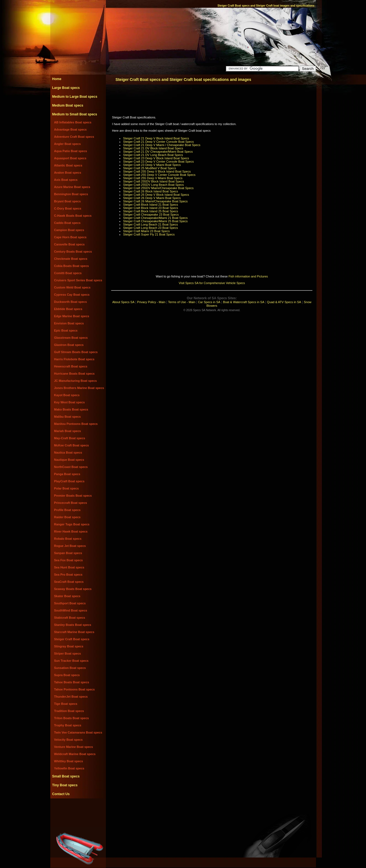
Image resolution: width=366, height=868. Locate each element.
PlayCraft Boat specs (69, 481)
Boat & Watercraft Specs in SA (244, 302)
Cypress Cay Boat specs (72, 295)
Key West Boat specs (70, 402)
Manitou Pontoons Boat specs (76, 424)
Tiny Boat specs (65, 785)
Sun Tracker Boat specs (71, 661)
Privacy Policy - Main (151, 302)
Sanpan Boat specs (68, 553)
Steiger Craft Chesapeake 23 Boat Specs (151, 215)
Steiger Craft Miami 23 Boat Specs (146, 231)
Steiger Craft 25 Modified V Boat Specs (149, 168)
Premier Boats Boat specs (73, 496)
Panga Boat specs (67, 474)
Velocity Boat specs (68, 740)
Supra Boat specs (67, 675)
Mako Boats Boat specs (71, 409)
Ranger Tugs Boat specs (72, 524)
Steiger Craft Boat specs (72, 639)
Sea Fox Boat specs (69, 560)
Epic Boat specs (66, 330)
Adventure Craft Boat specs (74, 137)
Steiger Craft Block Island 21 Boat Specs (151, 205)
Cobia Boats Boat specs (72, 266)
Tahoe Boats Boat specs (72, 682)
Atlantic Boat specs (68, 165)
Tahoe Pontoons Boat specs (74, 689)
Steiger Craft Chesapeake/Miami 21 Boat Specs (155, 218)
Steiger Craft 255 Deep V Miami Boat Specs (153, 178)
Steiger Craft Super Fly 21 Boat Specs (149, 234)
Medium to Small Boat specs (75, 114)
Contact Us (61, 794)
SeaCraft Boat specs (69, 582)
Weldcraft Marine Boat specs (75, 754)
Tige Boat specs (66, 704)
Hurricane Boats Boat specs (74, 374)
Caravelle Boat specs (70, 244)
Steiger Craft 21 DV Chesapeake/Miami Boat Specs (158, 152)
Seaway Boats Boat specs (73, 589)
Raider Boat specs (67, 517)
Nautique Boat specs (69, 460)
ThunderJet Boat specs (71, 697)
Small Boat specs (66, 776)
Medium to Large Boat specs (75, 97)
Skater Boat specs (67, 596)
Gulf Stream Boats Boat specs (76, 352)
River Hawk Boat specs (71, 531)
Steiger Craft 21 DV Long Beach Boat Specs (153, 155)
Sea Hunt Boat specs (69, 567)
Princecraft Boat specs (71, 503)
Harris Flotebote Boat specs (74, 359)
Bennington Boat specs (71, 194)
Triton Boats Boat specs (72, 718)
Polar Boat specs (66, 488)
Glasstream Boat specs (71, 338)
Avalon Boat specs (68, 173)
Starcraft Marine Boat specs (74, 632)
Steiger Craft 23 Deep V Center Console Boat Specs (158, 162)
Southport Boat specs (70, 603)
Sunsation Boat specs (70, 668)
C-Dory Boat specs (68, 208)
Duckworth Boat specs (71, 302)
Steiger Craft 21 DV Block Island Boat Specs (153, 148)
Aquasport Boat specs (70, 158)
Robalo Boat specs (68, 539)
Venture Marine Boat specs (74, 747)
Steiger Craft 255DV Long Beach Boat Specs (153, 185)
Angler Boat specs (68, 144)
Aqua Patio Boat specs (71, 151)
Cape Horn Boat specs (70, 237)
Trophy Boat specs (68, 725)
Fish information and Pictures (248, 276)
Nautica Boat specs (68, 452)
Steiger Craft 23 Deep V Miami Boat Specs (152, 165)
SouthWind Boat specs (71, 610)
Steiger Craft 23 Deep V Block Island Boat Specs (156, 158)
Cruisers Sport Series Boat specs (78, 280)
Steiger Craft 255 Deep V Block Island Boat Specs (157, 171)
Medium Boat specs (68, 105)
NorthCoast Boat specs (71, 467)
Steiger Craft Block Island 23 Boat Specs (151, 208)
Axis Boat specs (66, 180)
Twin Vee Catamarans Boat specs (78, 732)
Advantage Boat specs (70, 129)
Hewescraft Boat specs (71, 366)
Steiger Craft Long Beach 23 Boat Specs (150, 228)
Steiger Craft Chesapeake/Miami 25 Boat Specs (155, 221)
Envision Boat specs (69, 323)
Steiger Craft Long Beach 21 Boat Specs (150, 224)
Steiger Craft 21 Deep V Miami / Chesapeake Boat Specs (162, 145)
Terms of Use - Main (182, 302)
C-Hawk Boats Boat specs (73, 216)
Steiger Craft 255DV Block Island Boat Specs (153, 181)
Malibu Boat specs (68, 417)
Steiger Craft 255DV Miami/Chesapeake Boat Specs (158, 188)
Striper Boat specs (68, 653)
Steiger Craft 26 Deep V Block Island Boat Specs (156, 195)
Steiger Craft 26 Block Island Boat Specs (151, 191)
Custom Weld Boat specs (72, 287)
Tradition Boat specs (69, 711)
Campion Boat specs (69, 230)
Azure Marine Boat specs (72, 187)
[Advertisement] (78, 811)
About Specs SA (123, 302)
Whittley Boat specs (69, 761)
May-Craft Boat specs (70, 438)
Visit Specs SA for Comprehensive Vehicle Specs (212, 283)
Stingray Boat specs (69, 646)
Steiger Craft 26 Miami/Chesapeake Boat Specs (155, 201)
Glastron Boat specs (69, 345)
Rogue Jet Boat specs (70, 546)
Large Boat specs (66, 88)
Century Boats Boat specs (73, 252)
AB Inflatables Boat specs (73, 122)
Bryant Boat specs (68, 201)
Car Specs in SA (209, 302)
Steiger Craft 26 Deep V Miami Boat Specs (152, 198)
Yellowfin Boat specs (69, 768)
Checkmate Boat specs (71, 259)
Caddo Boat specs (67, 223)
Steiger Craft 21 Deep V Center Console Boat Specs (158, 142)
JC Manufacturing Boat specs (76, 381)
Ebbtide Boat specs (68, 309)
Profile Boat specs (67, 510)
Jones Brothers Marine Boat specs (79, 388)
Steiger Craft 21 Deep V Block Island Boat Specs (156, 138)
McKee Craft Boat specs (72, 445)
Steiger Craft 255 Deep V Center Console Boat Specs (159, 175)
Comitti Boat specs (68, 273)
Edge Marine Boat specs (72, 316)
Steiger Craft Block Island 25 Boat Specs (151, 211)
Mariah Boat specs (68, 431)
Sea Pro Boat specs (68, 575)
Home (57, 79)
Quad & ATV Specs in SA (284, 302)
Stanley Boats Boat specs (73, 625)
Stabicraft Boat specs (70, 618)
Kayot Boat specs (67, 395)
